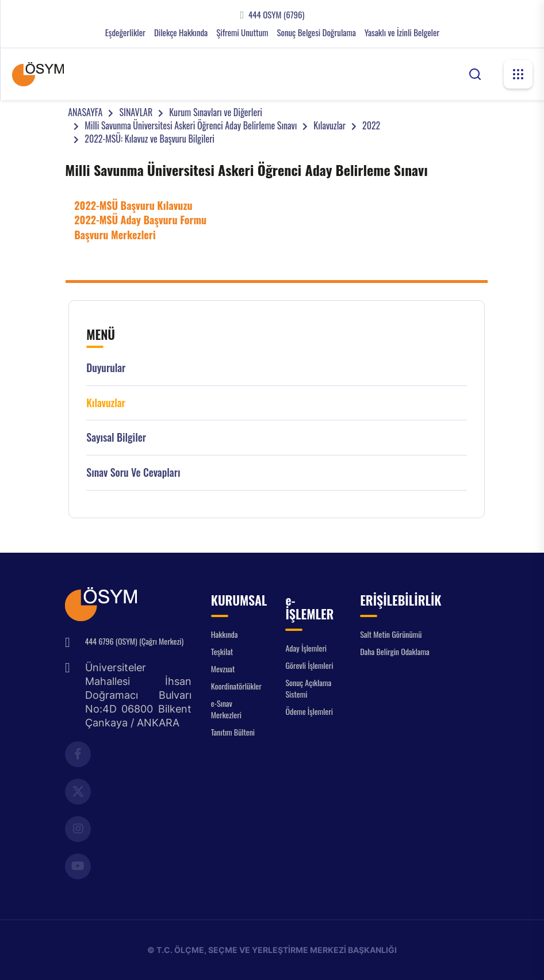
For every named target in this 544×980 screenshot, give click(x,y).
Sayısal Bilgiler (116, 437)
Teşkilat (222, 651)
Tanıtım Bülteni (233, 732)
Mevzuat (223, 669)
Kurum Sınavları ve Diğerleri (216, 112)
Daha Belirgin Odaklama (395, 651)
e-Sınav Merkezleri (226, 709)
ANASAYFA (85, 112)
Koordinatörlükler (236, 686)
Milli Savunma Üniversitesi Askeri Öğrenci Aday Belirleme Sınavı (191, 125)
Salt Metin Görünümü (391, 634)
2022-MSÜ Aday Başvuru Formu (140, 220)
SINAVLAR (136, 112)
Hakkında (225, 634)
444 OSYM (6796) (276, 15)
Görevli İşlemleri (309, 665)
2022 (371, 125)
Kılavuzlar (330, 125)
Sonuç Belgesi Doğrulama (316, 32)
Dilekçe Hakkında (181, 32)
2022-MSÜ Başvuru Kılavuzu (133, 205)
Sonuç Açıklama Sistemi (308, 688)
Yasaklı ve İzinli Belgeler (402, 32)
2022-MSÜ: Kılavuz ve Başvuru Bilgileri (150, 139)
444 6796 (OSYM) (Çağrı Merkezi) (134, 641)
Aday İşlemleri (306, 648)
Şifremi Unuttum (242, 32)
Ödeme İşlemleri (309, 711)
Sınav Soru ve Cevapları (133, 472)
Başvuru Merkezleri (115, 235)
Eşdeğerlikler (125, 32)
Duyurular (106, 368)
